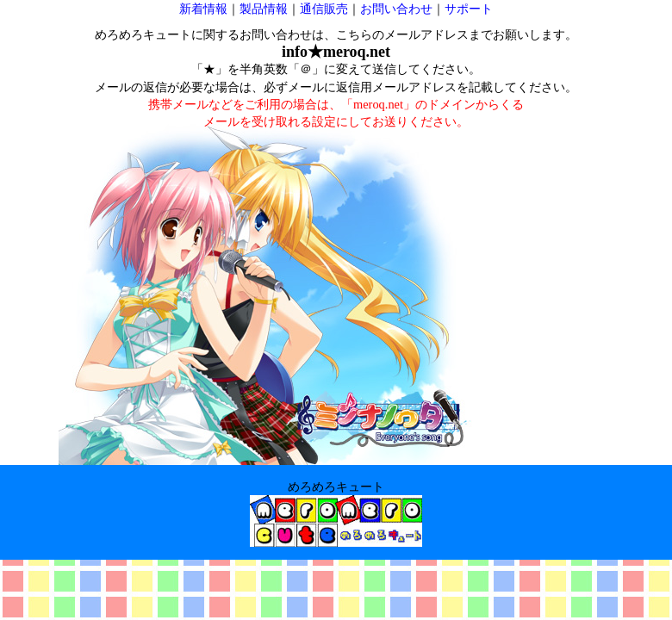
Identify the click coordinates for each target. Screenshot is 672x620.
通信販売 (324, 9)
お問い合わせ (396, 9)
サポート (469, 9)
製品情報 (264, 9)
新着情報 (203, 9)
